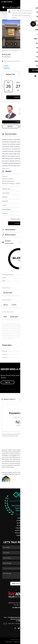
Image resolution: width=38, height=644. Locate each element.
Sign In (31, 2)
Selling (19, 525)
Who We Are (19, 533)
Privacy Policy (9, 642)
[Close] (35, 626)
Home (19, 518)
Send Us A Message (19, 584)
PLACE (26, 619)
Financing (19, 528)
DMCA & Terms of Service (20, 642)
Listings (19, 521)
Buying (19, 523)
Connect (19, 535)
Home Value (19, 531)
